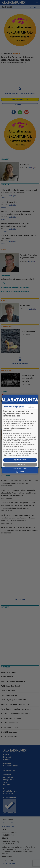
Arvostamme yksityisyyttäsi (13, 407)
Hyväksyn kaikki (20, 460)
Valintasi (31, 407)
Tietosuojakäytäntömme (20, 469)
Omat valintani (20, 465)
